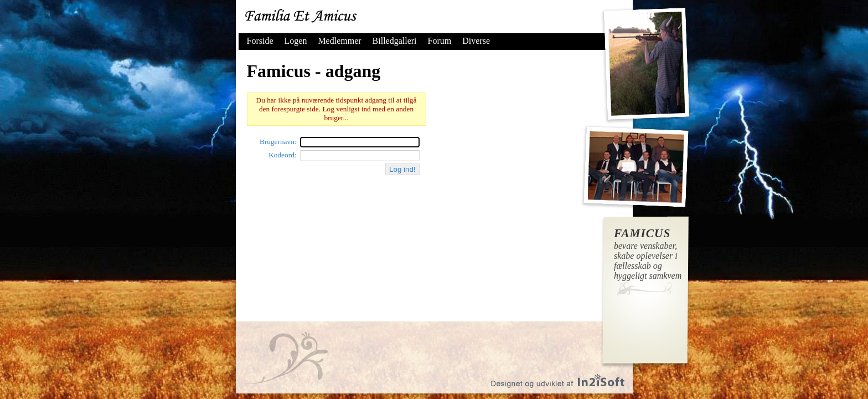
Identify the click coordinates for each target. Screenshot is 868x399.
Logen (296, 41)
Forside (260, 41)
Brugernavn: (278, 142)
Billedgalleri (395, 41)
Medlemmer (339, 41)
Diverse (476, 41)
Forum (440, 41)
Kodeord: (282, 155)
